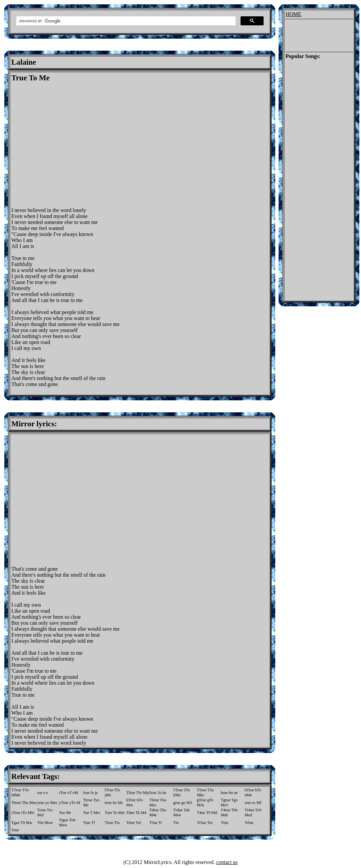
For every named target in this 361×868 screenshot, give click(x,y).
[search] (125, 21)
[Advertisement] (63, 145)
